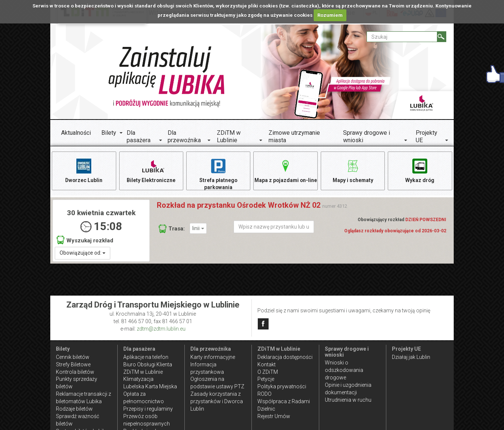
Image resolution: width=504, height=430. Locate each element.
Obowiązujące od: (83, 254)
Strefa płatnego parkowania (218, 174)
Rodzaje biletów (74, 409)
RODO (264, 394)
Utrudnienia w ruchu (348, 400)
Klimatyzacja (138, 379)
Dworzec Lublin (84, 170)
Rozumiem (330, 15)
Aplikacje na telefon (146, 357)
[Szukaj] (442, 37)
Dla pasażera (139, 136)
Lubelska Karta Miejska (150, 386)
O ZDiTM (268, 372)
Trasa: (172, 230)
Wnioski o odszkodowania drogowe (344, 370)
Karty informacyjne (213, 357)
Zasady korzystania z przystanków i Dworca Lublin (217, 401)
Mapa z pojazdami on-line (286, 174)
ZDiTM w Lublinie (229, 136)
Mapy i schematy (353, 170)
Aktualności (76, 133)
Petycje (266, 379)
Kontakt (267, 364)
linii (198, 229)
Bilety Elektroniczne (151, 170)
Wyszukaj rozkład (85, 241)
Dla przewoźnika (184, 136)
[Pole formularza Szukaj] (402, 37)
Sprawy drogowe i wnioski (367, 136)
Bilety (109, 133)
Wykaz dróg (420, 170)
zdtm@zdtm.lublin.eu (161, 329)
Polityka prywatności (282, 386)
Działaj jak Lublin (411, 357)
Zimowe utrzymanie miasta (294, 136)
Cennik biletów (73, 357)
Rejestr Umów (274, 416)
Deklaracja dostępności (285, 357)
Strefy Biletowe (73, 364)
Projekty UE (427, 136)
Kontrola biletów (75, 372)
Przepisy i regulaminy (148, 409)
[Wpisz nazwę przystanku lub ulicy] (274, 228)
